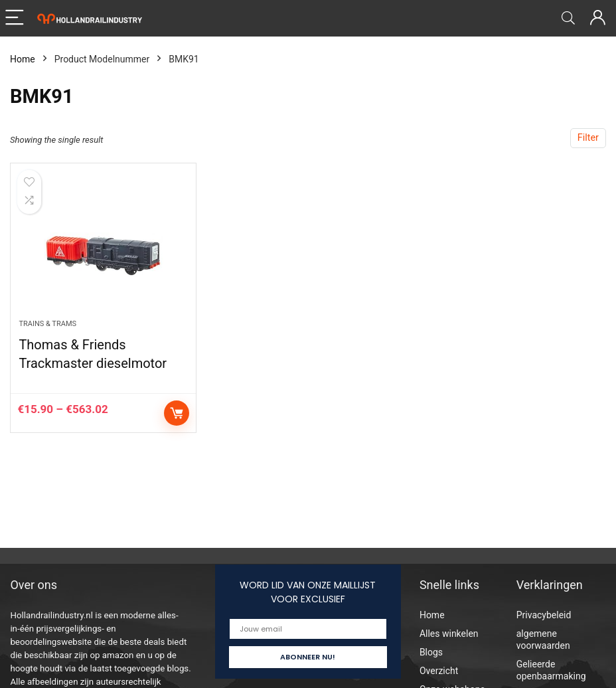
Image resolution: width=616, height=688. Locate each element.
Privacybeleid (544, 615)
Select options (177, 413)
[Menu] (16, 18)
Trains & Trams (47, 324)
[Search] (568, 18)
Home (23, 59)
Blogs (431, 652)
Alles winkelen (449, 634)
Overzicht (439, 671)
